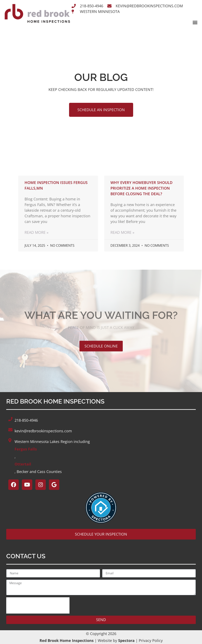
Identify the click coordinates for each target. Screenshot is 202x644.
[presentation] (38, 605)
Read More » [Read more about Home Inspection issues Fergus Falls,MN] (37, 232)
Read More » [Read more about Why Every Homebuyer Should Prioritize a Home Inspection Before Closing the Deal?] (122, 232)
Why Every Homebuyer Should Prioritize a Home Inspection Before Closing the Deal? (141, 188)
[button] (195, 23)
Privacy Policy (151, 640)
